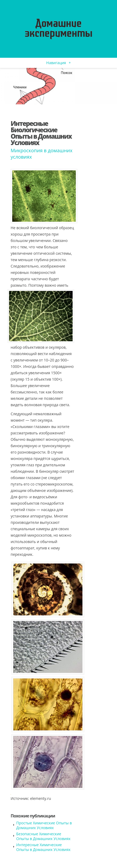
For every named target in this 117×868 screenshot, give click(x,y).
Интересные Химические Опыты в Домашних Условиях (43, 847)
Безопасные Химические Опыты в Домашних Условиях (43, 836)
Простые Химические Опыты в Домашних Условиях (44, 825)
